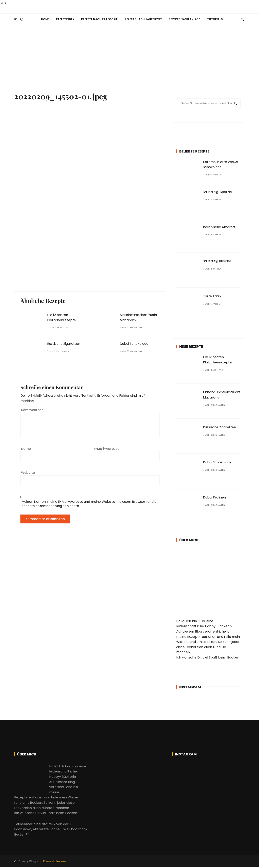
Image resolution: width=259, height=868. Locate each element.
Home (45, 19)
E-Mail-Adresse (107, 448)
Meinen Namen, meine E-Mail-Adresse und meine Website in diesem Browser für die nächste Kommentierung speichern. (89, 503)
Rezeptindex (65, 19)
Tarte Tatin (212, 296)
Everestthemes (55, 861)
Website (28, 472)
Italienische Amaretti (220, 227)
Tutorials (215, 19)
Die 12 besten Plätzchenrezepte (62, 317)
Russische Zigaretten (64, 343)
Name (26, 448)
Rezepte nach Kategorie (99, 19)
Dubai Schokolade (134, 343)
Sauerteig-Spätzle (217, 192)
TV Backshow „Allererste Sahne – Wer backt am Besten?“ (50, 829)
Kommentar (32, 410)
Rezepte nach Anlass (185, 19)
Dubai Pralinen (214, 497)
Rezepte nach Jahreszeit (143, 19)
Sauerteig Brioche (217, 261)
